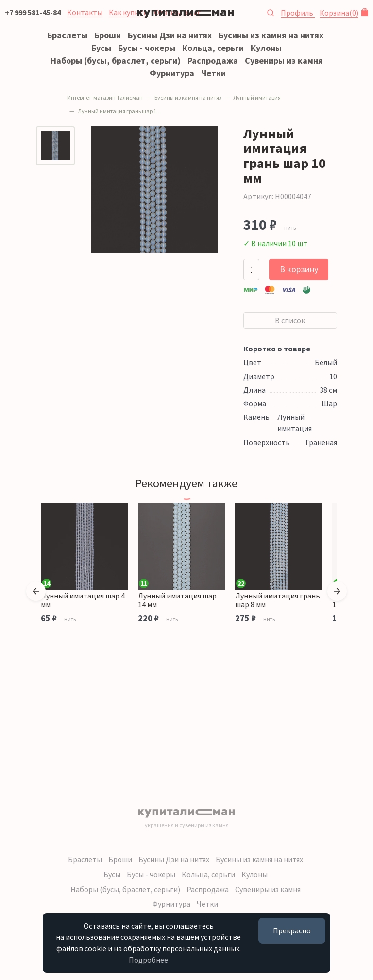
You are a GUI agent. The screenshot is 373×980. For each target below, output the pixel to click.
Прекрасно (286, 931)
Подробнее (183, 960)
